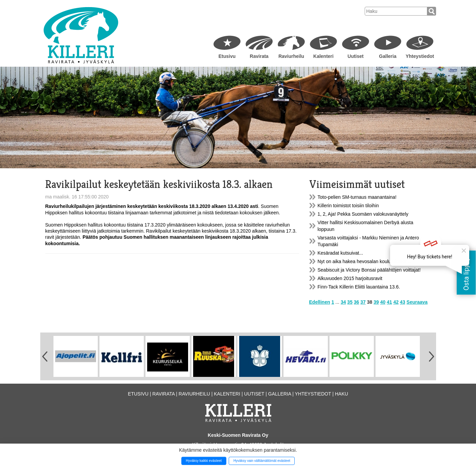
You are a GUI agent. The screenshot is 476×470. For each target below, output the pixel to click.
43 (403, 302)
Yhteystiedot (420, 56)
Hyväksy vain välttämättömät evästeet (262, 461)
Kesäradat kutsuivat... (341, 253)
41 (389, 302)
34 (343, 302)
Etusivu (227, 56)
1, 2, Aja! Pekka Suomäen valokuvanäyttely (363, 214)
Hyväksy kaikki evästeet (204, 461)
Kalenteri (323, 56)
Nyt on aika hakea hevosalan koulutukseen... (365, 261)
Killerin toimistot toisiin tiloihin (348, 206)
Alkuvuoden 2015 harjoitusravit (350, 278)
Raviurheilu (291, 56)
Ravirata (259, 56)
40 (383, 302)
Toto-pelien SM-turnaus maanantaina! (357, 197)
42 (396, 302)
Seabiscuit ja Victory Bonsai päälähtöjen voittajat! (369, 270)
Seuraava (417, 302)
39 (376, 302)
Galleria (388, 56)
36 (357, 302)
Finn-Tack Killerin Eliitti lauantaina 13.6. (359, 287)
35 (350, 302)
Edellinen (320, 302)
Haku (342, 394)
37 (363, 302)
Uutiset (355, 56)
